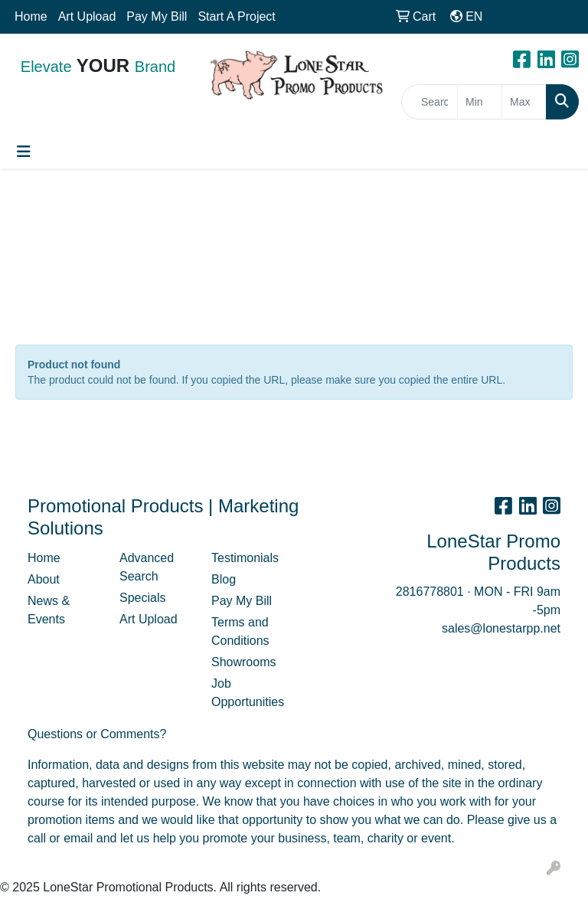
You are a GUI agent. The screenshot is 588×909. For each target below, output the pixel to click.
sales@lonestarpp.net (501, 628)
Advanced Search (147, 567)
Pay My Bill (157, 16)
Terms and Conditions (240, 631)
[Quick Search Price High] (524, 102)
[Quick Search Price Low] (480, 102)
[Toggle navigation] (24, 152)
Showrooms (243, 662)
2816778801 (430, 592)
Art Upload (87, 16)
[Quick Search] (430, 102)
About (44, 579)
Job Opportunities (248, 693)
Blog (224, 579)
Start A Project (236, 16)
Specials (142, 598)
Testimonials (245, 558)
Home (31, 16)
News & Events (49, 610)
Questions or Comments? (97, 734)
